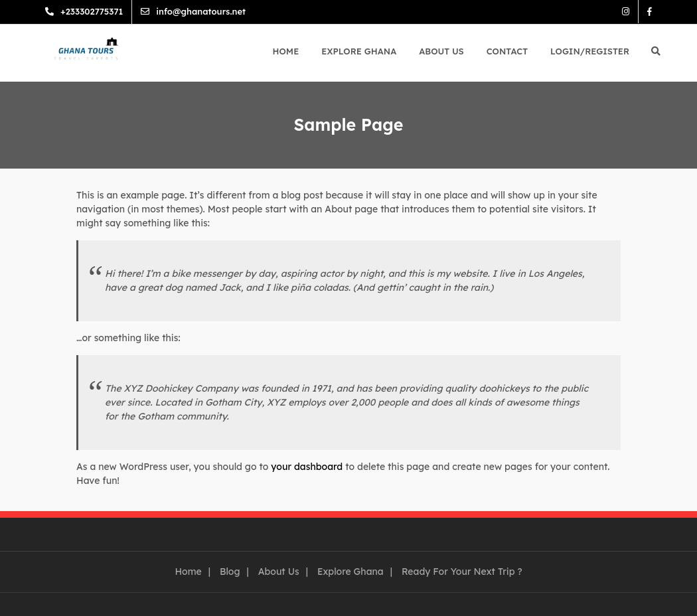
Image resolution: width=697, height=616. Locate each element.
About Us (441, 51)
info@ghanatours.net (201, 11)
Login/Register (590, 51)
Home (286, 51)
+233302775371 (92, 11)
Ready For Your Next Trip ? (462, 572)
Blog (230, 572)
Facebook (650, 12)
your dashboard (307, 467)
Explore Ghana (359, 51)
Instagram (626, 12)
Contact (507, 51)
